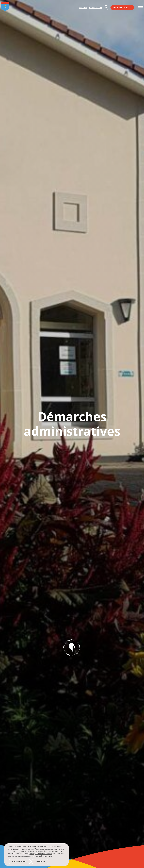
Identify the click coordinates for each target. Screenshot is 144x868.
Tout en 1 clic (120, 8)
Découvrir (72, 648)
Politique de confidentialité (41, 854)
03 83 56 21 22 (95, 8)
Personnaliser (19, 862)
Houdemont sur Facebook (106, 8)
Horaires (83, 8)
